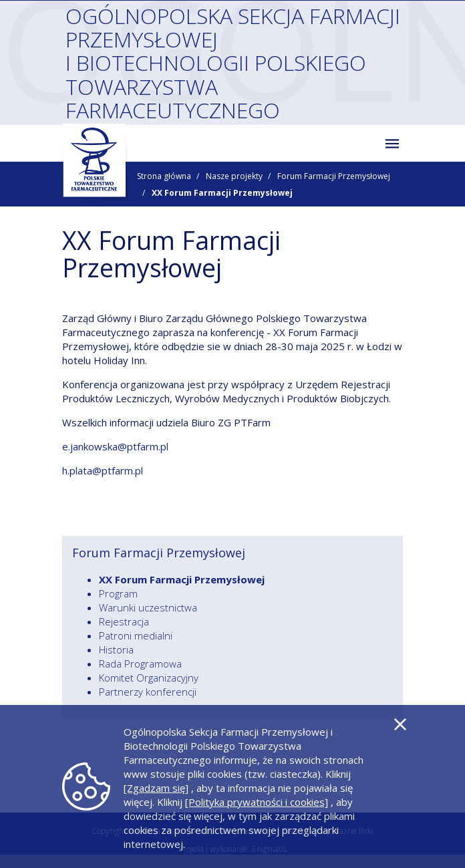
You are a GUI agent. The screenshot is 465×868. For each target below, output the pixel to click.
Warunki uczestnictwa (148, 607)
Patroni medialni (136, 635)
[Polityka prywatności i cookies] (257, 802)
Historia (116, 649)
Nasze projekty (234, 176)
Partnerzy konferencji (148, 692)
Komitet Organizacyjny (149, 678)
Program (118, 593)
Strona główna (164, 176)
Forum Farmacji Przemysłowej (334, 176)
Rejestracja (124, 621)
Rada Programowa (140, 664)
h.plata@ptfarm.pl (103, 470)
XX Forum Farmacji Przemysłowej (182, 579)
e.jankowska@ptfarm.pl (115, 446)
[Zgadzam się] (156, 788)
